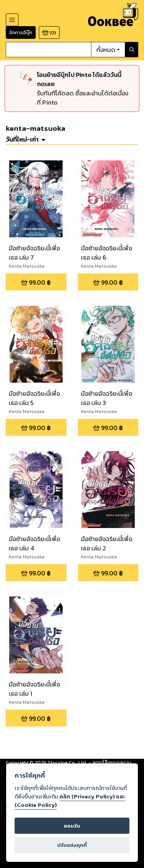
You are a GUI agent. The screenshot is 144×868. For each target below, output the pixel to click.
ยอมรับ (72, 826)
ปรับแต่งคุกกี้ (72, 845)
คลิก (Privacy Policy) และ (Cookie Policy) (70, 801)
